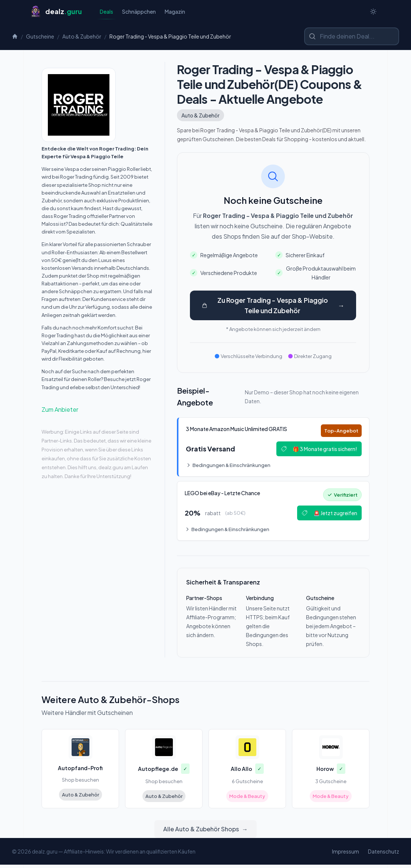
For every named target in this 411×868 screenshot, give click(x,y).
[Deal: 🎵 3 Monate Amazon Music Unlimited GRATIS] (273, 448)
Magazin (175, 12)
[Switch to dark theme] (373, 12)
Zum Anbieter (60, 410)
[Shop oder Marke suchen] (352, 37)
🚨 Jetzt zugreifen (328, 516)
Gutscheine (40, 37)
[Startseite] (56, 12)
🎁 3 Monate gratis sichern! (318, 450)
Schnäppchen (139, 12)
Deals (106, 14)
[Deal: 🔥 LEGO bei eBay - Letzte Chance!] (273, 514)
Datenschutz (384, 855)
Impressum (346, 855)
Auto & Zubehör (82, 37)
